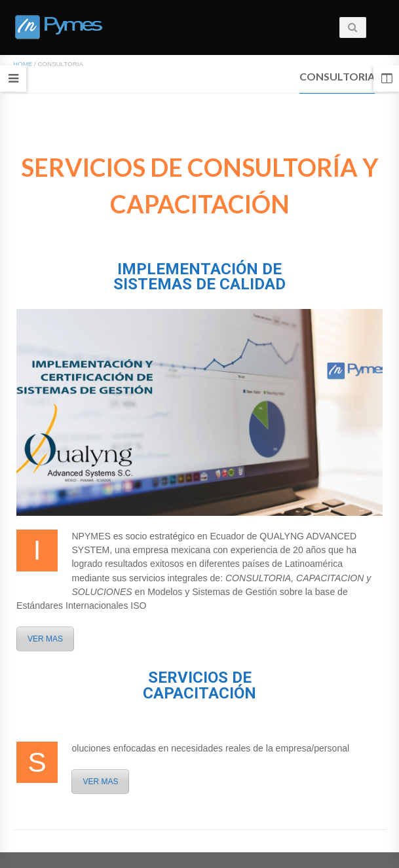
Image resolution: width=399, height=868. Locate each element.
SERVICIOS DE (200, 678)
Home (23, 64)
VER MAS (45, 639)
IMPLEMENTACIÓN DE (199, 269)
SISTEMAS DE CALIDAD (199, 284)
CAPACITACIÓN (199, 693)
